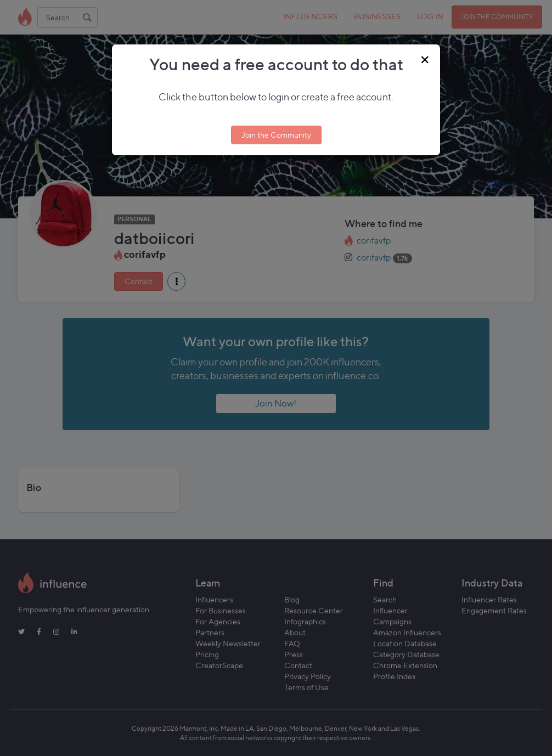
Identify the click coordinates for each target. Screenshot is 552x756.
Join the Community (276, 135)
